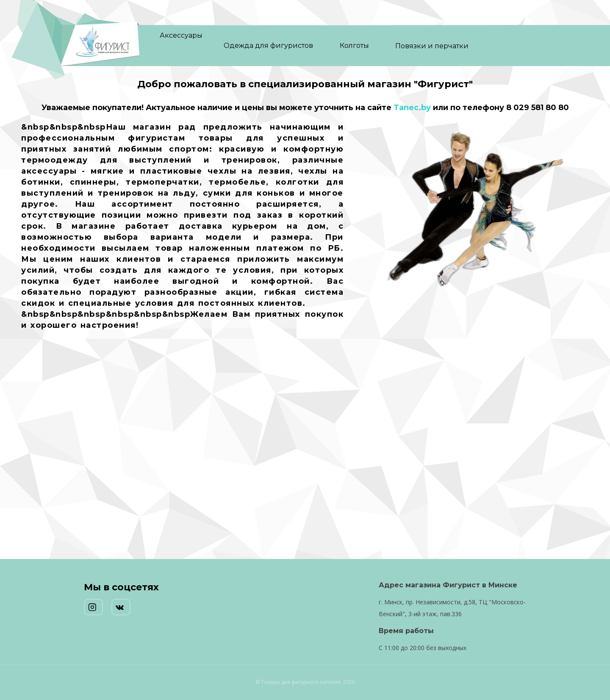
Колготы (354, 46)
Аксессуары (181, 35)
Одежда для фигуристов (268, 46)
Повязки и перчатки (432, 46)
